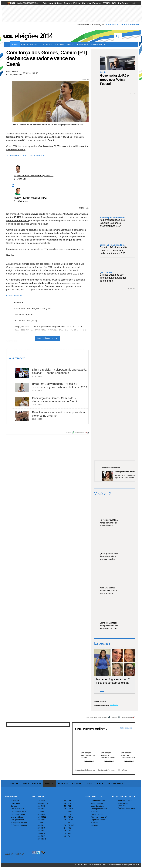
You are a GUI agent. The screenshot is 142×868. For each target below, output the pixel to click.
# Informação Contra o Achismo (122, 24)
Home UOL (14, 784)
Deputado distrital (18, 814)
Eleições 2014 (34, 36)
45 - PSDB (68, 809)
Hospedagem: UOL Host (131, 865)
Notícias (58, 3)
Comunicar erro (81, 432)
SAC (37, 3)
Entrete (77, 3)
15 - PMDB (42, 817)
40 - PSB (68, 801)
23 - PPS (41, 828)
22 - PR (41, 831)
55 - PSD (68, 806)
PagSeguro (124, 3)
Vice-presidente (17, 817)
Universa (86, 3)
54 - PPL (41, 825)
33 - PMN (41, 820)
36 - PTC (68, 831)
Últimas (15, 44)
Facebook (34, 853)
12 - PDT (41, 811)
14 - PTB (68, 828)
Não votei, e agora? (99, 817)
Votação (94, 811)
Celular (43, 853)
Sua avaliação (83, 44)
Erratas (115, 717)
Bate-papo (48, 3)
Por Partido (39, 797)
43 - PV (67, 836)
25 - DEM (41, 801)
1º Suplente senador (19, 822)
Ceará (51, 140)
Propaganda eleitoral (99, 809)
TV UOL (107, 3)
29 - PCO (41, 809)
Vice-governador (17, 820)
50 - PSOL (68, 817)
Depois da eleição (98, 820)
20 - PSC (68, 803)
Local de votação (98, 806)
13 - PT (67, 822)
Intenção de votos (125, 801)
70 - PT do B (69, 825)
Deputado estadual (18, 811)
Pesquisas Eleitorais (124, 797)
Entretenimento (32, 784)
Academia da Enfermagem (85, 770)
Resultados (47, 44)
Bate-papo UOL (115, 784)
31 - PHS (41, 814)
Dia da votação (97, 814)
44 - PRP (41, 836)
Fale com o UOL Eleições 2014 (97, 717)
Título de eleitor (97, 803)
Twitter (38, 853)
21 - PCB (41, 806)
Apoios (71, 44)
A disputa (95, 822)
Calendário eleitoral (99, 801)
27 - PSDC (69, 811)
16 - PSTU (68, 820)
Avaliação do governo (126, 808)
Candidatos (12, 797)
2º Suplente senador (19, 825)
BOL (114, 3)
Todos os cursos (126, 728)
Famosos (97, 3)
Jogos (100, 784)
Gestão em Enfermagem (107, 770)
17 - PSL (68, 814)
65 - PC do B (43, 803)
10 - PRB (41, 833)
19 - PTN (68, 833)
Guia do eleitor (99, 44)
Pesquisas (60, 44)
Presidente (15, 801)
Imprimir (69, 432)
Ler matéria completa (47, 338)
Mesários (95, 825)
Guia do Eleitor (94, 797)
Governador (16, 803)
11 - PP (41, 822)
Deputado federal (18, 809)
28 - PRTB (42, 839)
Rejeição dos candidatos (123, 804)
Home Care (123, 770)
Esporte (68, 3)
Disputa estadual (30, 44)
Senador (14, 806)
